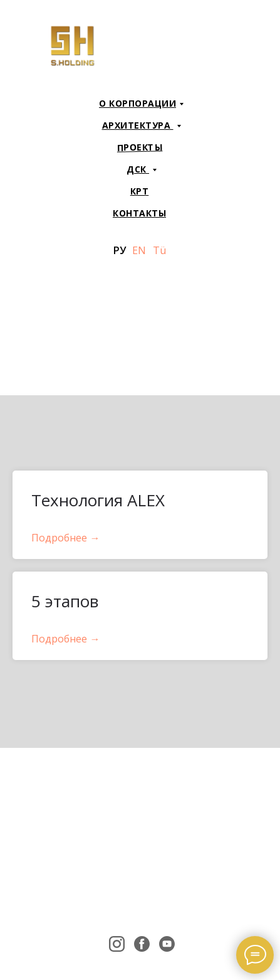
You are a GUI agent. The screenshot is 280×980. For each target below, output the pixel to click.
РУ (120, 250)
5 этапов (65, 601)
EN (139, 250)
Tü (159, 250)
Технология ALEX (98, 500)
